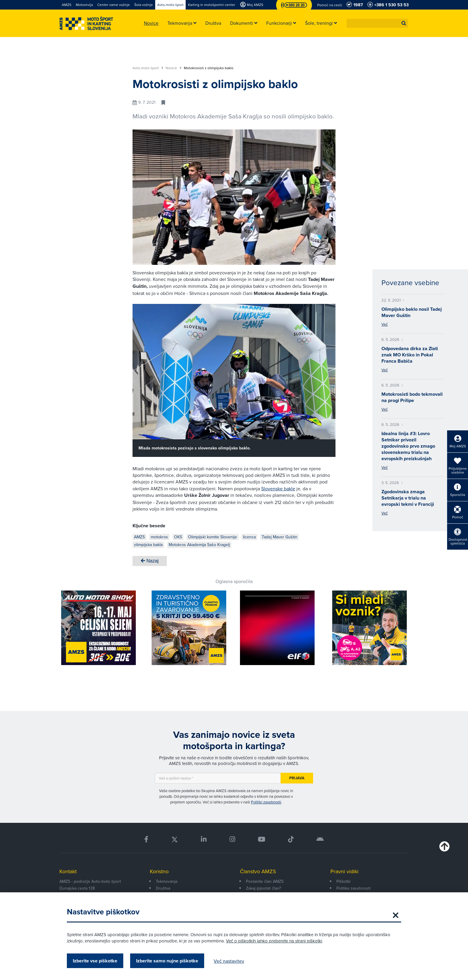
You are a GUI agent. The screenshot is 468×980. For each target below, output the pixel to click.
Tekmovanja (167, 881)
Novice (174, 68)
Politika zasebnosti (353, 888)
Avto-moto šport (148, 68)
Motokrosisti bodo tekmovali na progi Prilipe (412, 397)
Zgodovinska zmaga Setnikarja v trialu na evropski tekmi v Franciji (408, 498)
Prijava (297, 778)
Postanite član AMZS (265, 881)
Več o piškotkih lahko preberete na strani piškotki (274, 941)
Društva (163, 888)
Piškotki (343, 881)
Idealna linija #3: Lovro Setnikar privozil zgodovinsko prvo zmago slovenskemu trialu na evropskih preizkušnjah (408, 446)
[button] (404, 23)
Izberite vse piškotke (95, 961)
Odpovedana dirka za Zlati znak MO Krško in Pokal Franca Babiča (410, 355)
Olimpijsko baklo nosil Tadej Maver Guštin (412, 312)
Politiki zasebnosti (266, 802)
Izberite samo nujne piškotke (167, 961)
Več (385, 324)
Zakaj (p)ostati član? (263, 888)
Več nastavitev (229, 961)
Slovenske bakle (278, 489)
